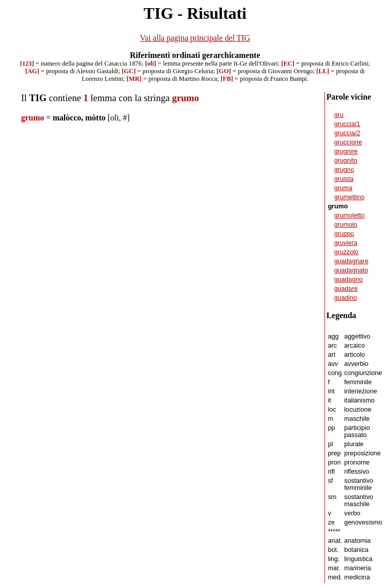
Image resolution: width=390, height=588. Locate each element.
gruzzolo (346, 252)
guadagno (348, 280)
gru (339, 115)
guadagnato (351, 270)
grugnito (346, 161)
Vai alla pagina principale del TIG (195, 38)
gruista (344, 179)
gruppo (344, 234)
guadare (346, 289)
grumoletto (349, 215)
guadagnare (351, 261)
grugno (344, 170)
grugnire (346, 151)
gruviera (346, 243)
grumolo (346, 225)
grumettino (349, 197)
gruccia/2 (347, 133)
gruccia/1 (347, 124)
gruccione (348, 142)
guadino (346, 298)
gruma (343, 188)
